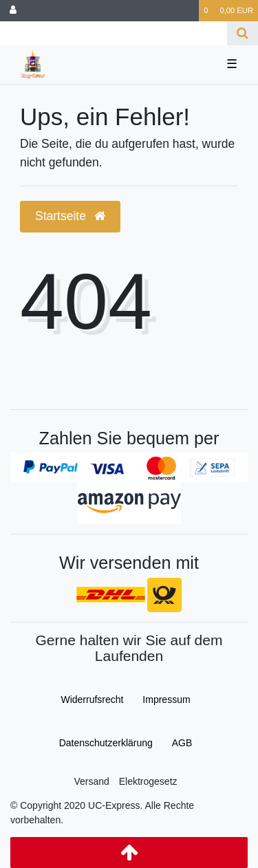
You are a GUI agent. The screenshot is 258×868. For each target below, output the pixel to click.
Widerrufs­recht (92, 699)
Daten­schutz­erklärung (106, 743)
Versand (91, 781)
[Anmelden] (13, 11)
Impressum (166, 699)
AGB (182, 743)
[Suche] (243, 33)
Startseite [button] (70, 216)
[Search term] (114, 33)
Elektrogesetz (148, 781)
